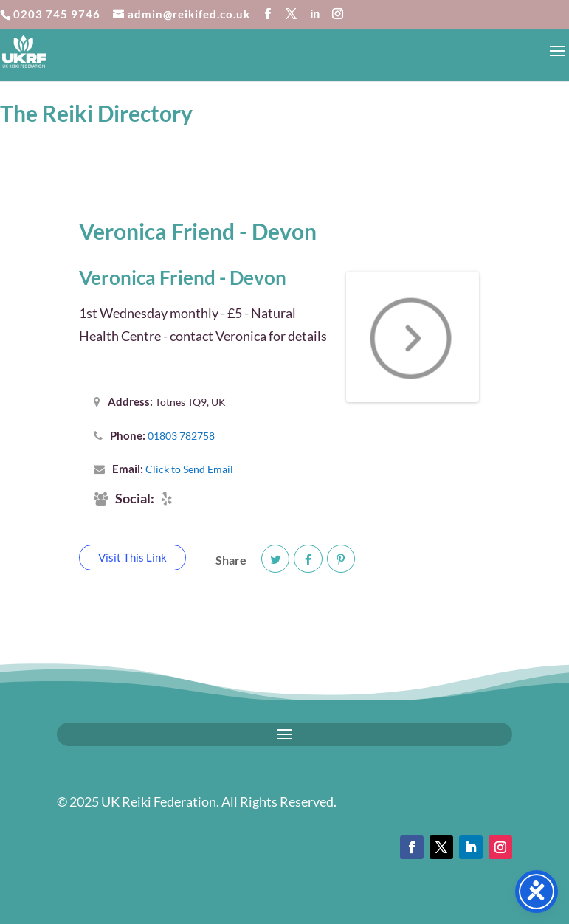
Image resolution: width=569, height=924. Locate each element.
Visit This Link (132, 557)
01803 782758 (181, 436)
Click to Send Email (189, 469)
